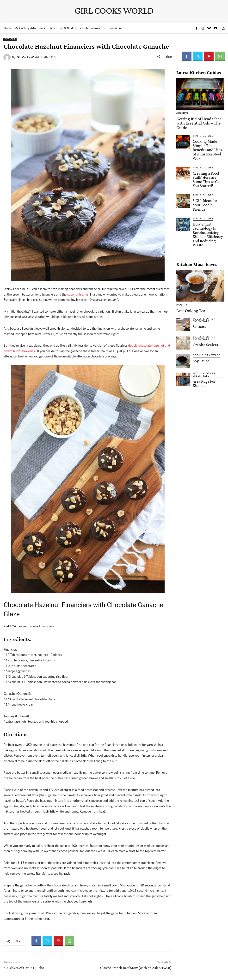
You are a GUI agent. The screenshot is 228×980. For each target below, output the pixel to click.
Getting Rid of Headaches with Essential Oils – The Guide (197, 120)
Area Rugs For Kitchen (207, 338)
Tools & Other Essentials (203, 277)
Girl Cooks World (28, 57)
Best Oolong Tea (187, 268)
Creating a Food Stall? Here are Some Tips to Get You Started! (207, 158)
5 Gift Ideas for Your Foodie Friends (206, 177)
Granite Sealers (203, 301)
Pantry (181, 263)
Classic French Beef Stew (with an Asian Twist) (136, 968)
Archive (182, 113)
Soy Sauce (199, 317)
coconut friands (78, 294)
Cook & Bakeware (205, 312)
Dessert (10, 39)
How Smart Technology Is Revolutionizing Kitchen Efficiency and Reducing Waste (208, 199)
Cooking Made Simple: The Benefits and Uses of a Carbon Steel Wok (208, 137)
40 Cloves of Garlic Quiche (24, 968)
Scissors (198, 283)
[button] (223, 29)
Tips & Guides (202, 129)
